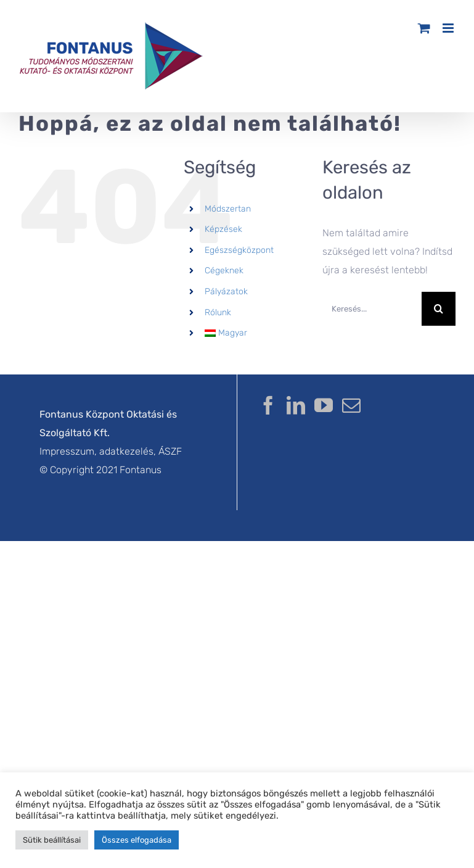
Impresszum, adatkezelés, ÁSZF (111, 451)
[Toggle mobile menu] (449, 28)
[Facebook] (268, 405)
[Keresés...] (372, 309)
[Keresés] (439, 309)
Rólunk (218, 312)
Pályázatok (226, 291)
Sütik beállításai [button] (52, 840)
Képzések (223, 229)
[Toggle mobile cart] (424, 28)
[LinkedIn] (296, 405)
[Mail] (351, 405)
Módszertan (228, 209)
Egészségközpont (239, 250)
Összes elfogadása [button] (137, 840)
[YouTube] (324, 405)
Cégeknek (224, 271)
